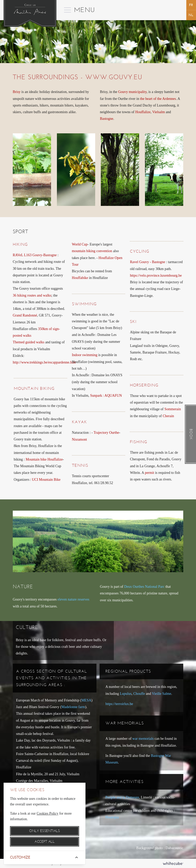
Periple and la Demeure (122, 797)
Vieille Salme (162, 694)
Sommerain (173, 409)
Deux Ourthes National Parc (144, 587)
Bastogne (107, 119)
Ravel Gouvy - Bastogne (148, 262)
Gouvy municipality (132, 92)
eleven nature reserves (73, 599)
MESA (86, 700)
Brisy (17, 92)
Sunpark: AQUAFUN (106, 396)
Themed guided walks (29, 342)
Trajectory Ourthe (106, 433)
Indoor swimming (85, 355)
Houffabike (80, 278)
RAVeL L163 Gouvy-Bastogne (35, 255)
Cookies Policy (48, 813)
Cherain (168, 416)
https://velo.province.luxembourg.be (156, 275)
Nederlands (191, 15)
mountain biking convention (92, 251)
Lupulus (126, 694)
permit (149, 473)
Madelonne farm (73, 707)
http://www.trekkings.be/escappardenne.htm (44, 362)
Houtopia (112, 817)
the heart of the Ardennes (158, 99)
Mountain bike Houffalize (44, 459)
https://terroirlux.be (119, 704)
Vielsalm (158, 112)
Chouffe (139, 694)
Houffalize (143, 112)
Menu (76, 7)
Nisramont (79, 439)
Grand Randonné (25, 315)
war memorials (143, 739)
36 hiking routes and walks (32, 295)
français (191, 5)
